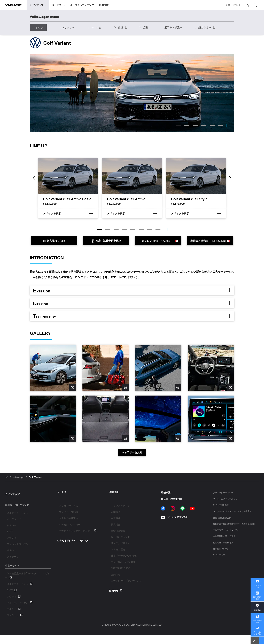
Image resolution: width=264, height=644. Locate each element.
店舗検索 (257, 605)
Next (227, 94)
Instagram (173, 521)
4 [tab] (204, 125)
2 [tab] (187, 125)
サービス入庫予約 (257, 631)
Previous (37, 94)
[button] (248, 5)
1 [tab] (178, 125)
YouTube (192, 521)
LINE (183, 521)
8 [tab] (158, 230)
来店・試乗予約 (257, 618)
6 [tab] (221, 125)
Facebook (163, 521)
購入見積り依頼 (257, 592)
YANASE (15, 5)
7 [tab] (150, 230)
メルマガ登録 (257, 579)
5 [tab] (212, 125)
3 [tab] (195, 125)
